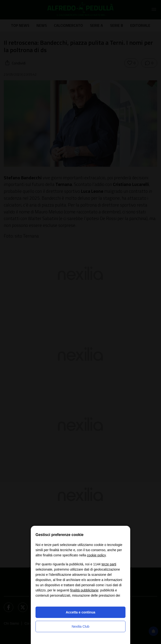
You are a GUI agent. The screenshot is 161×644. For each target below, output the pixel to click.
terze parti (109, 564)
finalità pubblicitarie (84, 590)
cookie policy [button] (96, 555)
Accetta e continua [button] (80, 612)
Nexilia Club (81, 626)
